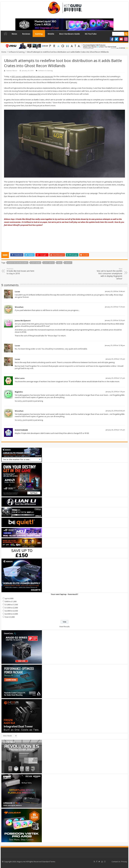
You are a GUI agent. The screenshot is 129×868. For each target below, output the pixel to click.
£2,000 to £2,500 (11, 611)
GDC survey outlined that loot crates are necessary (32, 76)
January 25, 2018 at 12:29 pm (115, 320)
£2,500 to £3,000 (11, 614)
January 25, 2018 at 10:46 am (115, 291)
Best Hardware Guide (70, 34)
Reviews (26, 34)
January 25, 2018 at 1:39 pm (115, 392)
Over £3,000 (10, 617)
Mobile (51, 34)
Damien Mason (12, 70)
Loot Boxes (36, 263)
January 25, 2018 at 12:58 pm (115, 345)
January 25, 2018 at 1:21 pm (115, 378)
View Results (64, 626)
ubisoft (68, 263)
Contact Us (116, 862)
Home (6, 33)
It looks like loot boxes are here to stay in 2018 (21, 271)
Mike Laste (20, 378)
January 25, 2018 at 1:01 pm (115, 359)
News (14, 34)
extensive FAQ (35, 94)
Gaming (39, 34)
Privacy (124, 862)
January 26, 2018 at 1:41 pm (115, 430)
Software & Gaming (16, 52)
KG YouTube (91, 34)
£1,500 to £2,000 (11, 608)
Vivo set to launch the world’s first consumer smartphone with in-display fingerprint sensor (108, 274)
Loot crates (49, 263)
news (59, 263)
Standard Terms (49, 862)
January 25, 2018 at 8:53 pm (115, 411)
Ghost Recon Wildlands (18, 263)
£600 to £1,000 (11, 601)
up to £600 (9, 598)
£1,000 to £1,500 (11, 605)
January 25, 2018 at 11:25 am (115, 307)
